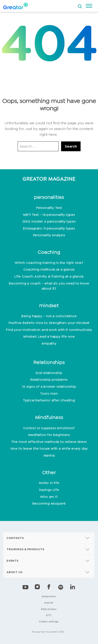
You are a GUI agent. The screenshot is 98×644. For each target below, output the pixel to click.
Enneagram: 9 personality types (49, 228)
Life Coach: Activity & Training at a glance (49, 276)
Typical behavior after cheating (49, 400)
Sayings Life (49, 490)
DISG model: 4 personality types (49, 221)
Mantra (49, 455)
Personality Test (49, 208)
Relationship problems (49, 380)
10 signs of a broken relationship (49, 387)
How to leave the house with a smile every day (49, 449)
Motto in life (49, 483)
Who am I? (49, 497)
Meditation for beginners (49, 435)
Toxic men (49, 394)
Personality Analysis (49, 235)
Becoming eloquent (49, 503)
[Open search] (80, 5)
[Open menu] (89, 6)
